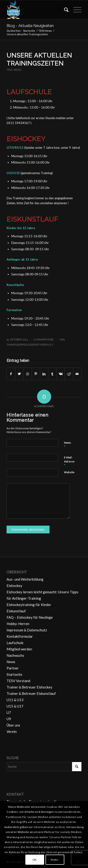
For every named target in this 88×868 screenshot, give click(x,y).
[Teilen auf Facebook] (11, 374)
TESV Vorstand (18, 681)
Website (69, 472)
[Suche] (64, 10)
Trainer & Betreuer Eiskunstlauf (31, 693)
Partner (13, 668)
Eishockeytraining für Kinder (29, 605)
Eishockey (14, 586)
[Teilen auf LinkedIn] (44, 374)
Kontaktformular (20, 636)
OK (35, 860)
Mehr (55, 860)
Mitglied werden (19, 649)
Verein (12, 731)
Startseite (14, 674)
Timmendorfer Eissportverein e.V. (30, 345)
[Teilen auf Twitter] (19, 374)
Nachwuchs (15, 655)
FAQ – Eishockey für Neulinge (30, 617)
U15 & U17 (15, 706)
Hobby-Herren (18, 624)
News (11, 662)
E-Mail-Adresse (69, 461)
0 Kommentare (44, 340)
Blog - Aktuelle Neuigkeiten (30, 26)
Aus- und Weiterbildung (25, 579)
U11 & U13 (15, 700)
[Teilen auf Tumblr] (52, 374)
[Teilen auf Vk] (61, 374)
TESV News (14, 70)
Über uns (13, 725)
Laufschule (15, 643)
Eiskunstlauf (16, 611)
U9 (9, 719)
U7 (9, 712)
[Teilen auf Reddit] (69, 374)
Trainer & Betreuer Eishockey (29, 687)
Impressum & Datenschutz (27, 630)
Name (67, 445)
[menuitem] (64, 10)
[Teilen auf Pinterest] (36, 374)
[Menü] (75, 10)
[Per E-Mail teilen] (77, 374)
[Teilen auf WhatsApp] (28, 374)
